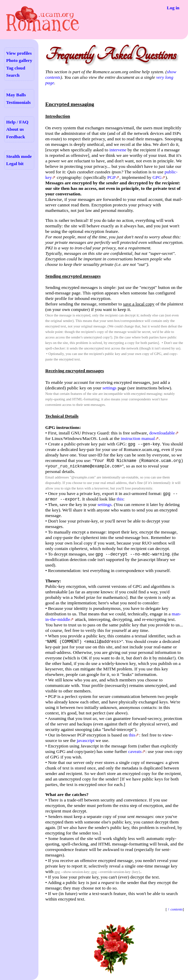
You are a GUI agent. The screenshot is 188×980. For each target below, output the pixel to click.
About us (15, 129)
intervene (118, 150)
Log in (173, 8)
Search (13, 75)
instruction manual (138, 438)
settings (110, 388)
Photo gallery (19, 60)
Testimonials (18, 102)
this (120, 499)
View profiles (19, 53)
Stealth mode (19, 156)
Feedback (16, 137)
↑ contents (175, 909)
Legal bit (15, 164)
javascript (86, 740)
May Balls (16, 95)
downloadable (162, 433)
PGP (111, 177)
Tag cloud (16, 68)
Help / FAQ (17, 122)
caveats (135, 751)
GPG (157, 177)
